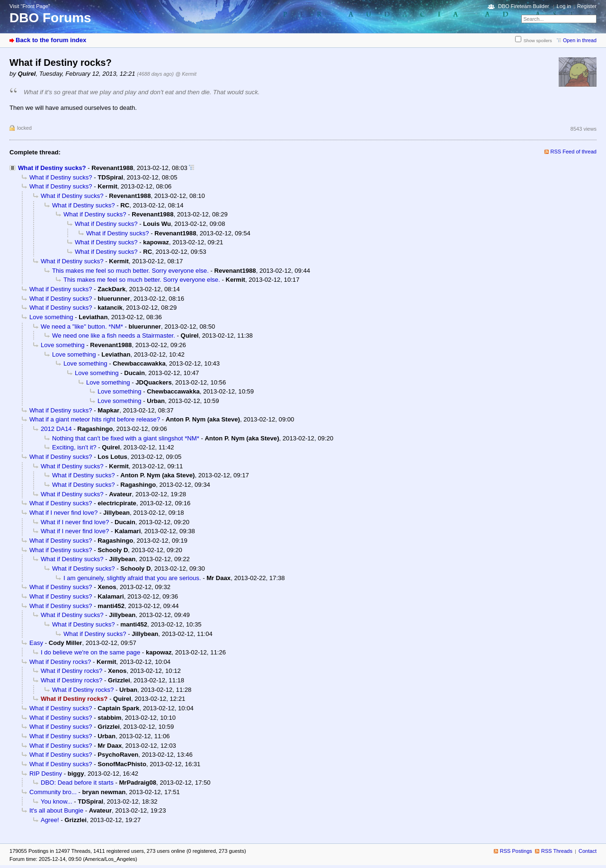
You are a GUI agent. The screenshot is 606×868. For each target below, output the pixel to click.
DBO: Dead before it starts (77, 783)
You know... (57, 801)
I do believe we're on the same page (90, 652)
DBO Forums (50, 18)
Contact (588, 851)
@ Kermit (186, 74)
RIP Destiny (46, 774)
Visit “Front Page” (30, 6)
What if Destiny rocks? (60, 662)
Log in (564, 6)
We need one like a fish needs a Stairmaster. (114, 336)
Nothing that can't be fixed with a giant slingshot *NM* (126, 438)
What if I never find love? (63, 513)
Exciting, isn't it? (74, 447)
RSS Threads (557, 851)
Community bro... (53, 792)
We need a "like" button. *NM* (82, 327)
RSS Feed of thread (574, 152)
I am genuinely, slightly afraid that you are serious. (132, 578)
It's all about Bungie (56, 810)
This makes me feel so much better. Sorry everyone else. (130, 271)
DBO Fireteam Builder (524, 6)
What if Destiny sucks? (52, 168)
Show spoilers (538, 40)
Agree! (50, 820)
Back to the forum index (51, 40)
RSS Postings (516, 851)
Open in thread (580, 40)
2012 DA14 (56, 429)
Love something (51, 317)
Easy (36, 643)
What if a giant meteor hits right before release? (95, 419)
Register (587, 6)
